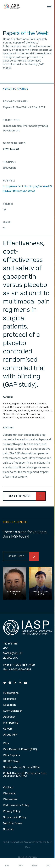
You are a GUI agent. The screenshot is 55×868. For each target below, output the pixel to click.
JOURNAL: (9, 162)
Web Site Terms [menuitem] (13, 823)
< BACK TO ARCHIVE (16, 89)
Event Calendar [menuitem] (13, 711)
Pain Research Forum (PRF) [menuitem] (20, 749)
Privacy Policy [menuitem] (12, 811)
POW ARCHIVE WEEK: (16, 102)
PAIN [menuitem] (6, 744)
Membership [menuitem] (11, 723)
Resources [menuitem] (10, 699)
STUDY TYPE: (11, 120)
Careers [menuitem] (8, 729)
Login (48, 863)
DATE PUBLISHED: (15, 143)
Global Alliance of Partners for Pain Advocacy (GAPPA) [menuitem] (25, 775)
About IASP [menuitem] (10, 735)
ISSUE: (7, 222)
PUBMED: (9, 181)
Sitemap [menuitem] (8, 829)
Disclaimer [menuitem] (10, 794)
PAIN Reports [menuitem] (12, 755)
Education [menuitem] (10, 705)
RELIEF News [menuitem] (11, 761)
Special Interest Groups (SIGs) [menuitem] (21, 767)
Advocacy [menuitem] (9, 717)
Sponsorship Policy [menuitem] (15, 817)
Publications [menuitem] (11, 693)
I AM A (21, 863)
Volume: (8, 204)
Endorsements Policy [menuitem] (16, 805)
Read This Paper (20, 496)
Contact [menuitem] (8, 788)
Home (7, 863)
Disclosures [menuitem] (10, 800)
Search (34, 863)
